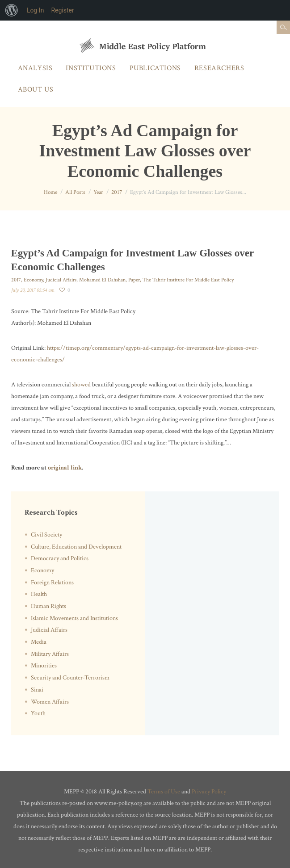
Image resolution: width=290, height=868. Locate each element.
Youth (38, 713)
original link (65, 468)
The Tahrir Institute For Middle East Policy (188, 280)
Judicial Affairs (61, 280)
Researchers (219, 68)
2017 (117, 192)
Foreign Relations (52, 583)
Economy (33, 280)
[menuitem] (12, 10)
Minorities (44, 666)
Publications (155, 68)
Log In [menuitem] (35, 10)
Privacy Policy (209, 792)
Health (39, 594)
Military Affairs (50, 654)
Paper (134, 280)
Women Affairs (50, 702)
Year (98, 192)
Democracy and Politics (60, 558)
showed (81, 385)
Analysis (35, 68)
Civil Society (46, 535)
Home (50, 192)
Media (39, 642)
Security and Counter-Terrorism (70, 678)
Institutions (91, 68)
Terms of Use (164, 792)
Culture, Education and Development (76, 547)
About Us (36, 90)
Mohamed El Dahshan (102, 280)
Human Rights (48, 606)
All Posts (75, 192)
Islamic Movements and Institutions (74, 618)
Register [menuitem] (62, 10)
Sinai (37, 690)
